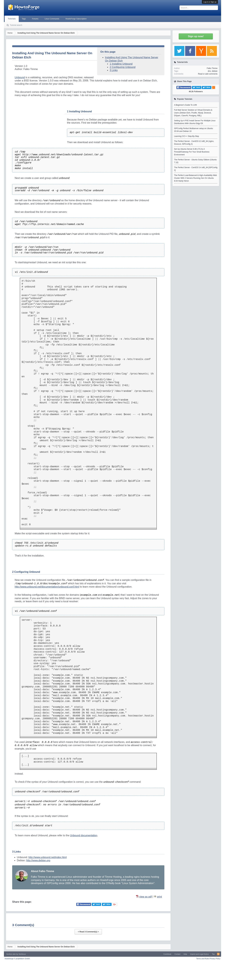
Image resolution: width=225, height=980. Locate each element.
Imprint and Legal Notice (199, 954)
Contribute (167, 954)
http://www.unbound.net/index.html (48, 857)
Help (185, 954)
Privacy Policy (215, 959)
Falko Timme (212, 68)
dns (209, 71)
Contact (177, 954)
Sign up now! (196, 36)
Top (213, 954)
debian (215, 71)
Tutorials (12, 19)
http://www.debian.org (38, 860)
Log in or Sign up (210, 2)
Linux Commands (52, 19)
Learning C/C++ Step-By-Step (186, 136)
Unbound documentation (84, 835)
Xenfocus (22, 954)
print (159, 897)
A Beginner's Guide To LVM (185, 105)
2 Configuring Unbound (123, 67)
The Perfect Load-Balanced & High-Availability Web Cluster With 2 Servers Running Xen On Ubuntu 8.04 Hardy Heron (195, 178)
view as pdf (145, 897)
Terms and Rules (203, 959)
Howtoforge (17, 959)
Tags (24, 19)
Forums (35, 19)
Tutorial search (16, 25)
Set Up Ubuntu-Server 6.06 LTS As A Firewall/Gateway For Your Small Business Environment (192, 152)
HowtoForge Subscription (76, 19)
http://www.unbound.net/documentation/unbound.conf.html (47, 587)
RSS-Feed (218, 954)
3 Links (114, 70)
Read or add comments (208, 74)
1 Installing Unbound (121, 64)
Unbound (20, 77)
